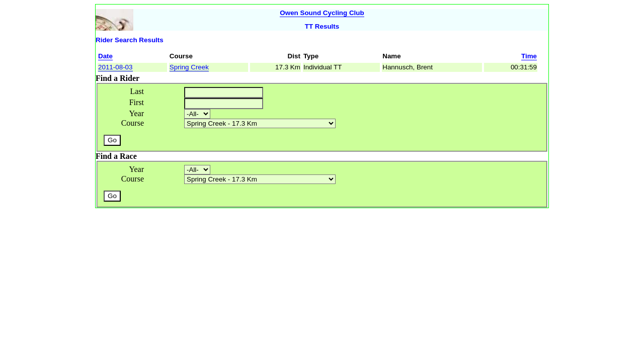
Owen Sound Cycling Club (322, 13)
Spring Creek (189, 67)
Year (137, 113)
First (137, 102)
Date (105, 56)
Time (529, 56)
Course (133, 123)
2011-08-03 (115, 67)
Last (137, 91)
